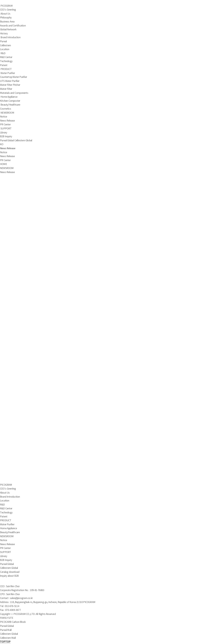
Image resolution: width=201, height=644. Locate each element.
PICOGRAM (7, 6)
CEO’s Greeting (8, 10)
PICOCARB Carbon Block (13, 622)
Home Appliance (9, 97)
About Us (5, 14)
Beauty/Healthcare (10, 105)
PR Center (5, 125)
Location (5, 49)
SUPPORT (6, 129)
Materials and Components (14, 93)
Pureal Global (7, 141)
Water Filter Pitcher (10, 85)
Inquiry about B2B (9, 576)
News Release (7, 121)
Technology (6, 61)
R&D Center (6, 57)
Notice (3, 117)
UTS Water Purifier (10, 81)
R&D (3, 53)
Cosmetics (5, 109)
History (4, 34)
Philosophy (6, 18)
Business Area (7, 22)
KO (2, 144)
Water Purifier (8, 73)
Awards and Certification (13, 26)
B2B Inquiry (6, 137)
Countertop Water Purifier (13, 77)
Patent (4, 65)
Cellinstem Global (23, 141)
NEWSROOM (7, 113)
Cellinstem (5, 46)
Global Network (8, 30)
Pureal (3, 41)
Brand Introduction (10, 37)
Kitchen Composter (10, 101)
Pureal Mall (6, 630)
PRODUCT (6, 69)
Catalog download (10, 572)
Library (3, 133)
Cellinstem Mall (8, 638)
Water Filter (6, 89)
